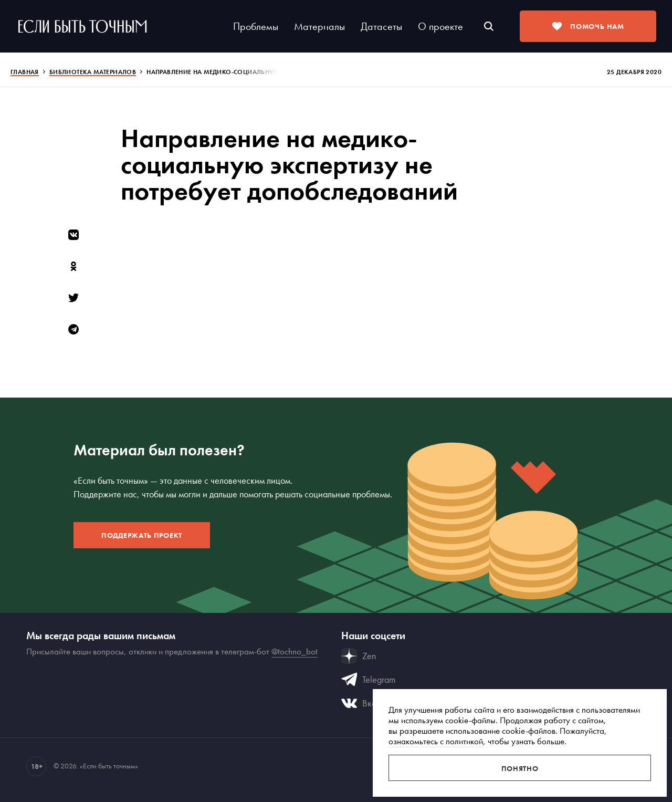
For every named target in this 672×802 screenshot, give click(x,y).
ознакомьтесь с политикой (436, 741)
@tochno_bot (295, 651)
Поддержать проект (142, 535)
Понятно (520, 768)
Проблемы (256, 26)
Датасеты (381, 26)
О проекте (440, 26)
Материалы (319, 26)
